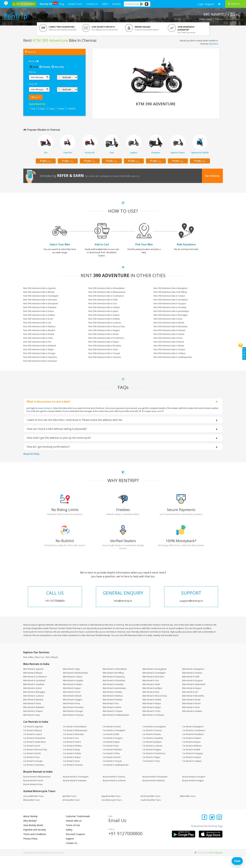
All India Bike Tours (71, 812)
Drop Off (33, 84)
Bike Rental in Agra (71, 681)
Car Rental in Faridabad (193, 747)
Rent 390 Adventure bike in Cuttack (169, 296)
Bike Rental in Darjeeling (114, 689)
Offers (105, 4)
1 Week (61, 109)
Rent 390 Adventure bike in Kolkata (104, 319)
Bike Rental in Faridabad (34, 693)
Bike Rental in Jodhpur (152, 700)
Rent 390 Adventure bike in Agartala (39, 288)
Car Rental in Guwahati (153, 750)
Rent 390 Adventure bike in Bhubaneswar (107, 292)
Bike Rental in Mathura (113, 708)
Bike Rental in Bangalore (193, 681)
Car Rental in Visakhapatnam (116, 777)
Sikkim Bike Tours (188, 808)
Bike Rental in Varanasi (73, 727)
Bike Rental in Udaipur (192, 723)
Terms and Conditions (35, 846)
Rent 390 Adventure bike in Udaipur (170, 353)
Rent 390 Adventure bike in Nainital (169, 330)
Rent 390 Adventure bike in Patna (38, 338)
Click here (213, 44)
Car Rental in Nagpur (152, 762)
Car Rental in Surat (71, 773)
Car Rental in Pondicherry (154, 766)
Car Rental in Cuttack (33, 747)
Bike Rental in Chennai (192, 685)
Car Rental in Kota (111, 758)
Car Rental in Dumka (152, 747)
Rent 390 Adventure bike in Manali (169, 323)
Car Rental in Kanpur (191, 754)
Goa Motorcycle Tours (112, 812)
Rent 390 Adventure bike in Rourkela (105, 346)
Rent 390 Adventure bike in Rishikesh (40, 346)
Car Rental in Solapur (192, 769)
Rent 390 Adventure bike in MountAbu (171, 326)
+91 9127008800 (125, 846)
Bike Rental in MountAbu (193, 708)
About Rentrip (30, 828)
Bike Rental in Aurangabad (154, 681)
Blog (62, 4)
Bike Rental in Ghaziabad (114, 693)
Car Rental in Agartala (33, 739)
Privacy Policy (30, 851)
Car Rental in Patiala (72, 766)
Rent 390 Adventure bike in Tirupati (104, 353)
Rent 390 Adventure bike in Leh (37, 323)
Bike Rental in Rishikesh (34, 720)
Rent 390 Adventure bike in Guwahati (40, 307)
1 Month (71, 109)
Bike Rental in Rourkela (73, 720)
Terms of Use (73, 837)
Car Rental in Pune (31, 769)
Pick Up (32, 72)
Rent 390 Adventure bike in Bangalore (171, 288)
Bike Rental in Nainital (112, 712)
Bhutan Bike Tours (32, 812)
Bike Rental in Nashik (152, 712)
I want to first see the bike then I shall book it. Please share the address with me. (75, 420)
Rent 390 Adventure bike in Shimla (169, 346)
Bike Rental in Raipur (152, 716)
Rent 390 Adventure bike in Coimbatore (106, 296)
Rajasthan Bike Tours (111, 808)
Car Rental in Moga (72, 762)
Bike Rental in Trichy (151, 723)
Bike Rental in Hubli (151, 697)
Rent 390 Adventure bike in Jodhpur (39, 315)
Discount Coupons (75, 846)
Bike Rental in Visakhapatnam (116, 727)
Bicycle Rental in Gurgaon (194, 789)
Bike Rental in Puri (111, 716)
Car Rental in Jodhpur (152, 754)
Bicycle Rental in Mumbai (154, 793)
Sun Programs (216, 865)
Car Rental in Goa (71, 750)
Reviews (117, 4)
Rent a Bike (28, 669)
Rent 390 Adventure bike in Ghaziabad (41, 304)
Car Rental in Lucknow (152, 758)
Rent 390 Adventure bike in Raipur (104, 342)
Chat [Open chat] (237, 861)
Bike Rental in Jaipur (72, 700)
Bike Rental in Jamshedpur (115, 700)
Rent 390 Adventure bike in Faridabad (171, 300)
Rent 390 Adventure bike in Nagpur (104, 330)
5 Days (51, 109)
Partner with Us (74, 833)
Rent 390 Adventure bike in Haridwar (170, 307)
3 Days (41, 109)
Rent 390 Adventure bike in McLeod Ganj (107, 326)
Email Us (117, 832)
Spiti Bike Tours (69, 808)
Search (36, 97)
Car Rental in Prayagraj (193, 766)
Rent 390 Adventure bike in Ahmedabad (106, 288)
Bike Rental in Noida (191, 712)
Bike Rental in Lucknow (33, 708)
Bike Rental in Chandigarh (154, 685)
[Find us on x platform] (212, 830)
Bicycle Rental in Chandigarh (76, 789)
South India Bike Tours (151, 812)
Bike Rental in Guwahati (34, 697)
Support (70, 851)
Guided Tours (75, 4)
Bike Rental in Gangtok (73, 693)
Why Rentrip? (30, 833)
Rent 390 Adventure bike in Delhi (103, 300)
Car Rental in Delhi (111, 747)
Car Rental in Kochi (32, 758)
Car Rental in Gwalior (192, 750)
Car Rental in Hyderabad (34, 754)
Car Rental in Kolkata (72, 758)
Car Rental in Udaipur (192, 773)
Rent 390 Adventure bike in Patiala (169, 334)
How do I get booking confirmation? (48, 447)
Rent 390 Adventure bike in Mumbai (39, 330)
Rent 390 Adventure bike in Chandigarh (41, 296)
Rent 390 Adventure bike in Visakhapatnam (173, 357)
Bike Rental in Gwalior (73, 697)
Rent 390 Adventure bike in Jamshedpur (171, 311)
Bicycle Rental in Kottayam (75, 793)
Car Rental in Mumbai (112, 762)
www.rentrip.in (45, 408)
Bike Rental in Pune (72, 716)
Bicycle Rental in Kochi (33, 793)
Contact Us (92, 4)
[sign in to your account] (206, 4)
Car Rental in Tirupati (112, 773)
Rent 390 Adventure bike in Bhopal (39, 292)
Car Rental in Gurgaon (113, 750)
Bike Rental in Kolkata (112, 704)
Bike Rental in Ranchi (191, 716)
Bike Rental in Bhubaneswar (76, 685)
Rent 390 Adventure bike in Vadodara (40, 357)
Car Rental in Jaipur (111, 754)
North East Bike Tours (150, 808)
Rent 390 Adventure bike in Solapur (169, 349)
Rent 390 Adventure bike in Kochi (38, 319)
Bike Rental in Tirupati (113, 723)
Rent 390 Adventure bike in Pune (168, 338)
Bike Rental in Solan (191, 720)
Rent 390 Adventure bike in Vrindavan (40, 361)
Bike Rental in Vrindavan (153, 727)
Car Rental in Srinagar (33, 773)
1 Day (32, 109)
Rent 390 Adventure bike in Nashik (39, 334)
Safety (69, 842)
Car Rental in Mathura (192, 758)
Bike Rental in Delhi (191, 689)
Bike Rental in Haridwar (113, 697)
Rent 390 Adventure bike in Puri (37, 342)
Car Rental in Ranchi (112, 769)
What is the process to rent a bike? (49, 402)
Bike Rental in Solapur (33, 723)
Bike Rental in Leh (190, 704)
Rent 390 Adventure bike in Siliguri (39, 349)
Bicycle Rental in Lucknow (114, 793)
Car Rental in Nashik (191, 762)
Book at (34, 61)
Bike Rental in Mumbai (33, 712)
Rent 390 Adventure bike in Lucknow (105, 323)
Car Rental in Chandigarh (114, 743)
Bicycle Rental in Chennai (114, 789)
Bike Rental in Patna (32, 716)
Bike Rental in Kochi (72, 704)
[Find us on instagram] (219, 830)
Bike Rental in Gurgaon (193, 693)
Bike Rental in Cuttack (73, 689)
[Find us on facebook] (205, 830)
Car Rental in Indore (72, 754)
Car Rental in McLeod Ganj (35, 762)
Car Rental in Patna (111, 766)
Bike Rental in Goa (151, 693)
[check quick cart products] (219, 4)
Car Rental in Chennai (152, 743)
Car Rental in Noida (32, 766)
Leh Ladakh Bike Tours (33, 808)
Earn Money (212, 176)
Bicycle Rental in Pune (33, 797)
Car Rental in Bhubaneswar (75, 743)
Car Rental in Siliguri (151, 769)
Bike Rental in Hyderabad (194, 697)
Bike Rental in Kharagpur (34, 704)
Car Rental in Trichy (151, 773)
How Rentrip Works (33, 837)
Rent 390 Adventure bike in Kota (168, 319)
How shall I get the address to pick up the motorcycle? (59, 438)
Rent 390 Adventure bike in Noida (104, 334)
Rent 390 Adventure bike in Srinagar (39, 353)
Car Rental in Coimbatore (194, 743)
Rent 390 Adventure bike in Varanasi (105, 357)
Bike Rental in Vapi (32, 727)
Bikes (210, 19)
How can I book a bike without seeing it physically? (57, 429)
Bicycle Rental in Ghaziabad (155, 789)
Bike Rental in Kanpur (192, 700)
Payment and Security (35, 842)
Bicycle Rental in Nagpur (193, 793)
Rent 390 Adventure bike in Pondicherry (106, 338)
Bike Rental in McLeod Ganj (155, 708)
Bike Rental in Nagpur (73, 712)
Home (202, 19)
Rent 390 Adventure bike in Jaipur (103, 311)
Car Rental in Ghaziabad (34, 750)
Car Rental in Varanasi (73, 777)
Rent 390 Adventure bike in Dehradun (40, 300)
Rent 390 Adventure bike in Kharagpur (171, 315)
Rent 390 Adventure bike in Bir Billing (170, 292)
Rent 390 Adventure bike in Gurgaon (170, 304)
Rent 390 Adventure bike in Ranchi (169, 342)
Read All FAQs (31, 454)
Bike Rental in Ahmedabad (115, 681)
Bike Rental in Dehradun (153, 689)
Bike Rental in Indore (33, 700)
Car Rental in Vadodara (34, 777)
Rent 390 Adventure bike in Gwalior (104, 307)
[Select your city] (235, 4)
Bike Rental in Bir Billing (113, 685)
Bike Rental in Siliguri (152, 720)
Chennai (219, 19)
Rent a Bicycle (52, 669)
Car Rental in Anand (112, 739)
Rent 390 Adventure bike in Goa (103, 304)
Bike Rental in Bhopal (33, 685)
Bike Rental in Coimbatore (35, 689)
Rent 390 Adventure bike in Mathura (39, 326)
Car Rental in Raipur (72, 769)
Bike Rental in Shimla (112, 720)
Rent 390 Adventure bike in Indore (39, 311)
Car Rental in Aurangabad (154, 739)
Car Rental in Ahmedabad (75, 739)
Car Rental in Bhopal (32, 743)
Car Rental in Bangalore (193, 739)
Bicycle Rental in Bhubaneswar (37, 789)
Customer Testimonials (78, 828)
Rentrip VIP (47, 4)
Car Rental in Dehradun (74, 747)
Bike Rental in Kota (151, 704)
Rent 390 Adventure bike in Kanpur (104, 315)
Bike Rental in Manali (72, 708)
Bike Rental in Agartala (33, 681)
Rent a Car (39, 669)
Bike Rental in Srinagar (73, 723)
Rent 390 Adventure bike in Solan (103, 349)
